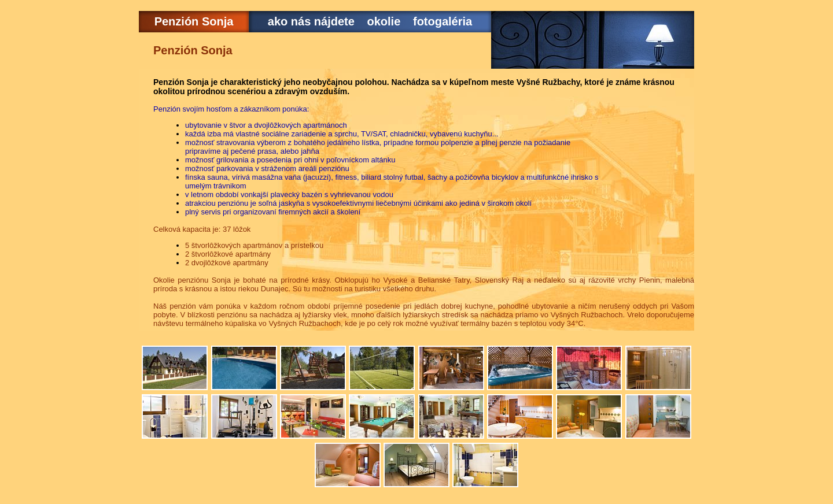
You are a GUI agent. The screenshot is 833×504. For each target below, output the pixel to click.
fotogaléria (443, 21)
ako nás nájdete (311, 21)
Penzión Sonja (194, 21)
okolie (384, 21)
